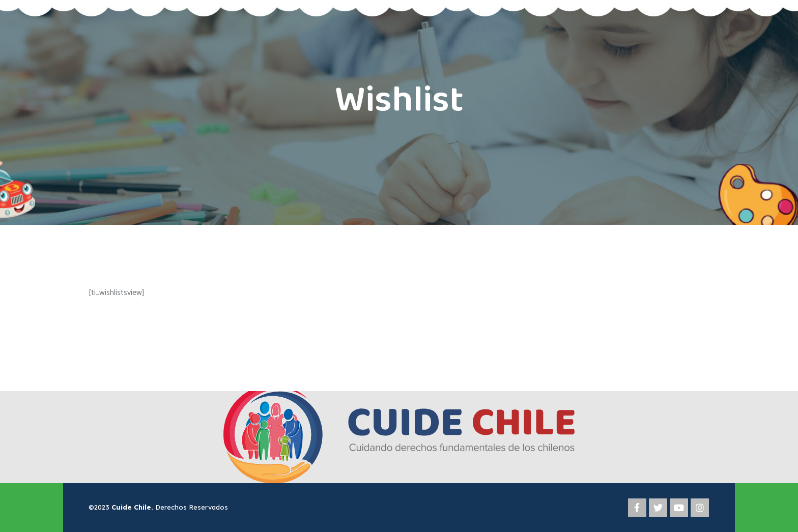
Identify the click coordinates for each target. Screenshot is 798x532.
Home (372, 134)
